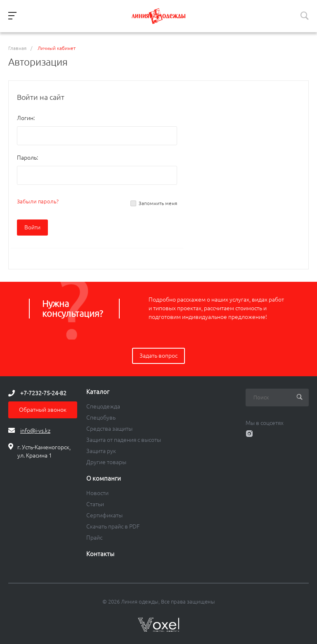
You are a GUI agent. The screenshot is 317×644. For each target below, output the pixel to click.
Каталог (98, 392)
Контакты (100, 554)
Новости (97, 493)
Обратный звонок (43, 410)
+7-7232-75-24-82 (43, 393)
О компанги (104, 479)
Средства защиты (109, 429)
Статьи (95, 504)
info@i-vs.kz (35, 431)
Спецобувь (101, 418)
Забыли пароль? (38, 201)
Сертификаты (104, 515)
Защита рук (101, 451)
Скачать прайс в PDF (113, 526)
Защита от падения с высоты (124, 440)
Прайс (94, 538)
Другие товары (106, 462)
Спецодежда (103, 406)
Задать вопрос (158, 356)
